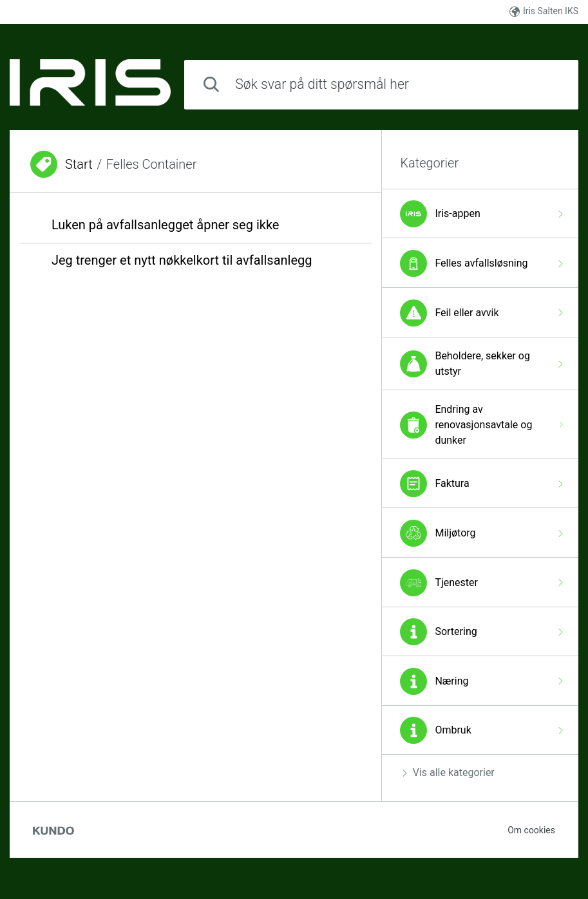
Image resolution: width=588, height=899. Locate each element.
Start (79, 164)
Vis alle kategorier (449, 772)
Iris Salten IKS (544, 11)
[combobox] (381, 85)
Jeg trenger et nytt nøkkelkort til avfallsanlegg (182, 260)
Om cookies (531, 830)
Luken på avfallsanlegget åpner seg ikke (166, 225)
